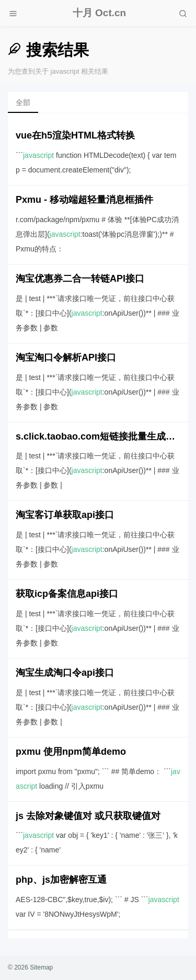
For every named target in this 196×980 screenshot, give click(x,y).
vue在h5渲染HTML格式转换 (75, 135)
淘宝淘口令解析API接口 (66, 358)
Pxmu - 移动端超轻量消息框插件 (84, 200)
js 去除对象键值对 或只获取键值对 (88, 816)
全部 (23, 102)
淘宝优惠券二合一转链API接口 (80, 279)
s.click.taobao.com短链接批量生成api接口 (98, 436)
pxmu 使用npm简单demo (71, 752)
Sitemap (41, 967)
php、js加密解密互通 (61, 880)
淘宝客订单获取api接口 (65, 515)
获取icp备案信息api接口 (67, 594)
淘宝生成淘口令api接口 (65, 673)
